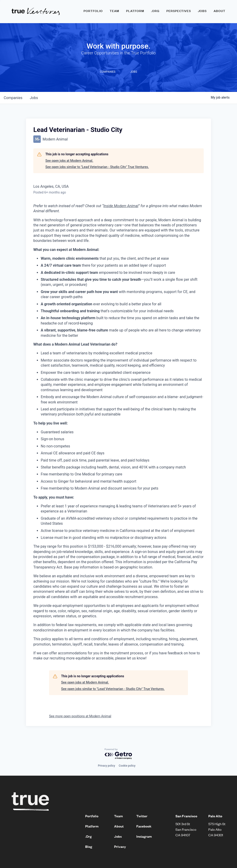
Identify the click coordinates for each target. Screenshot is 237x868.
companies (13, 98)
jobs (34, 98)
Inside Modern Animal (121, 206)
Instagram (144, 836)
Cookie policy (127, 766)
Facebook (144, 826)
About (220, 11)
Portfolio (93, 11)
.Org (88, 836)
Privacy (120, 846)
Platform (135, 11)
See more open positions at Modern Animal (80, 716)
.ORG (155, 11)
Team (114, 11)
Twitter (142, 816)
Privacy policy (106, 766)
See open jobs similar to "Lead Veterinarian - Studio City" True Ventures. (97, 167)
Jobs (202, 11)
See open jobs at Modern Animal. (69, 161)
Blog (89, 846)
